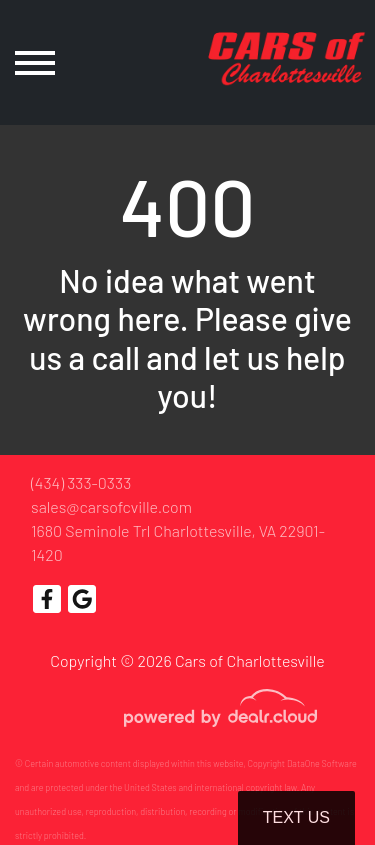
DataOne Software (322, 763)
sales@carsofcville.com (111, 506)
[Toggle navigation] (35, 62)
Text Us (296, 817)
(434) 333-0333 (81, 482)
